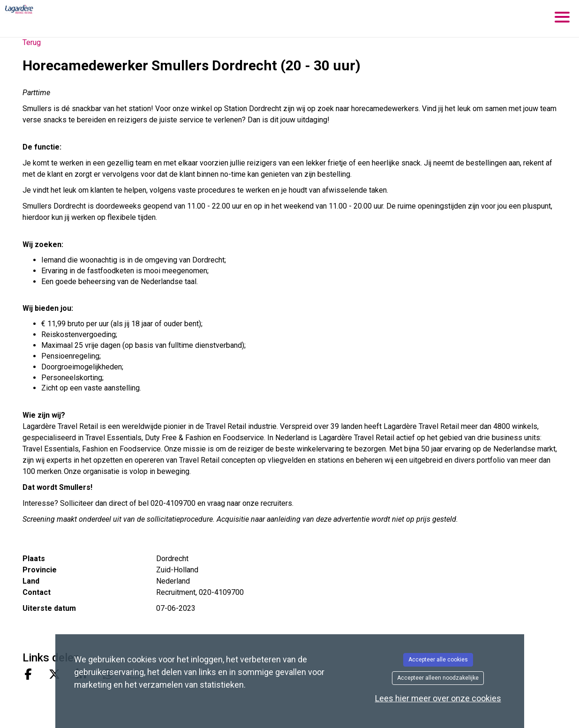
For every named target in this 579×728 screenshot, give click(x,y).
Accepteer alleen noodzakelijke (438, 678)
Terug (32, 42)
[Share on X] (54, 675)
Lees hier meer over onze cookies (438, 698)
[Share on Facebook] (28, 675)
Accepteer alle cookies (438, 660)
